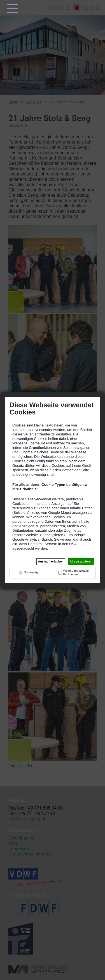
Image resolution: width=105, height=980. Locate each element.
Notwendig (31, 573)
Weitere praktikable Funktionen (76, 573)
